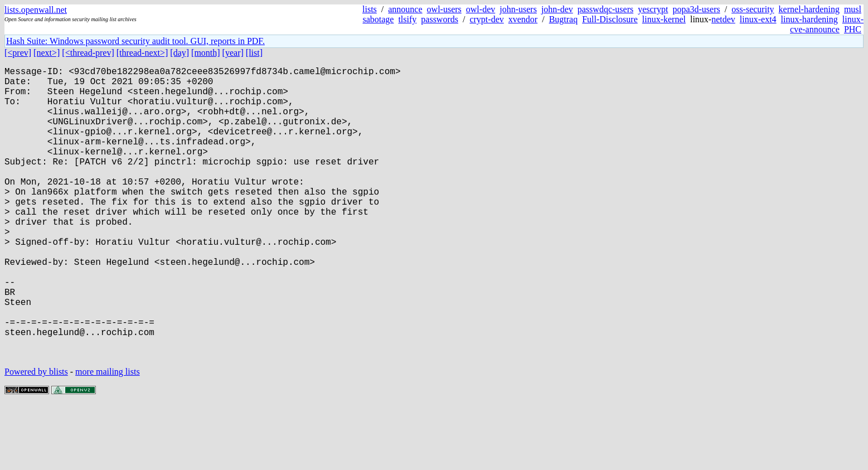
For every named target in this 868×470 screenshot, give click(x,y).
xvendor (523, 19)
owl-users (444, 9)
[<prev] (18, 53)
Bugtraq (564, 19)
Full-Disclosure (610, 19)
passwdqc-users (605, 9)
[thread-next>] (142, 53)
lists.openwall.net (36, 10)
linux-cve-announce (827, 24)
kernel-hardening (809, 9)
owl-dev (481, 9)
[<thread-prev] (88, 53)
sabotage (378, 19)
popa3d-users (696, 9)
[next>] (47, 53)
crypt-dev (486, 19)
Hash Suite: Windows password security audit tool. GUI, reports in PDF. (135, 41)
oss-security (753, 9)
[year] (233, 53)
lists (370, 9)
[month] (206, 53)
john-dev (557, 9)
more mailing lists (108, 436)
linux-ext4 (758, 19)
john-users (518, 9)
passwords (440, 19)
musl (853, 9)
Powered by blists (36, 436)
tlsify (407, 19)
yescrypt (653, 9)
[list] (254, 53)
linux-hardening (809, 19)
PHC (853, 29)
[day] (180, 53)
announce (405, 9)
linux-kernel (664, 19)
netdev (723, 19)
